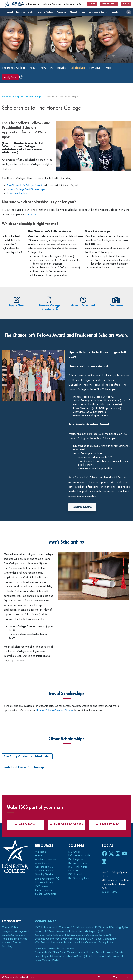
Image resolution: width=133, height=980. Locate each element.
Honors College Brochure (50, 306)
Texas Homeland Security (110, 953)
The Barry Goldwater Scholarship (27, 757)
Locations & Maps (45, 883)
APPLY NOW (25, 825)
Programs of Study (25, 12)
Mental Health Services (14, 939)
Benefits (65, 68)
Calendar (47, 4)
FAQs (99, 977)
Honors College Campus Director (55, 711)
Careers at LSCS (44, 867)
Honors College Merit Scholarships (26, 190)
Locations (117, 12)
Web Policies (42, 943)
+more (114, 68)
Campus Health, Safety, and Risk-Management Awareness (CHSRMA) (73, 935)
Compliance (46, 922)
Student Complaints (45, 894)
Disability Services (45, 875)
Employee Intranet (45, 879)
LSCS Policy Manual (46, 928)
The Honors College (14, 68)
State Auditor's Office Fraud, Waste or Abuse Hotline (64, 953)
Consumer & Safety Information (76, 928)
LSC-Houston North (79, 856)
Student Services (78, 12)
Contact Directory (45, 871)
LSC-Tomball (75, 875)
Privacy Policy (106, 943)
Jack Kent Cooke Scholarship (24, 768)
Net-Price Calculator (85, 943)
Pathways (100, 68)
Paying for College (46, 12)
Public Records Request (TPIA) (88, 931)
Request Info (109, 4)
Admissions (62, 12)
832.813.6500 (109, 892)
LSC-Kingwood (76, 859)
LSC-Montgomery (78, 863)
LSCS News (41, 887)
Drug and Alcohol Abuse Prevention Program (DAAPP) (64, 939)
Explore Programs (66, 825)
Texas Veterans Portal (47, 960)
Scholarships (82, 68)
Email (39, 4)
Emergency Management (15, 931)
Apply (92, 4)
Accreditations (43, 863)
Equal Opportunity (106, 939)
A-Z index (40, 852)
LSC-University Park (79, 878)
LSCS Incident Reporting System (112, 928)
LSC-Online (74, 871)
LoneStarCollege (13, 935)
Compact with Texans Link (110, 956)
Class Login (57, 4)
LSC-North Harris (78, 867)
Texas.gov (41, 949)
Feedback (108, 977)
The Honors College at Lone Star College (21, 97)
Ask (126, 4)
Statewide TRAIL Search (61, 949)
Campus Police (10, 928)
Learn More (82, 507)
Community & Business (99, 12)
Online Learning (43, 890)
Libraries (32, 4)
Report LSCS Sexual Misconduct (52, 931)
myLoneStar (69, 4)
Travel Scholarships (17, 193)
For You (80, 4)
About (11, 12)
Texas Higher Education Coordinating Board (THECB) (64, 956)
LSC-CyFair (74, 852)
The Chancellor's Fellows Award (24, 186)
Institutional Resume (62, 943)
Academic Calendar (46, 859)
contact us (30, 215)
